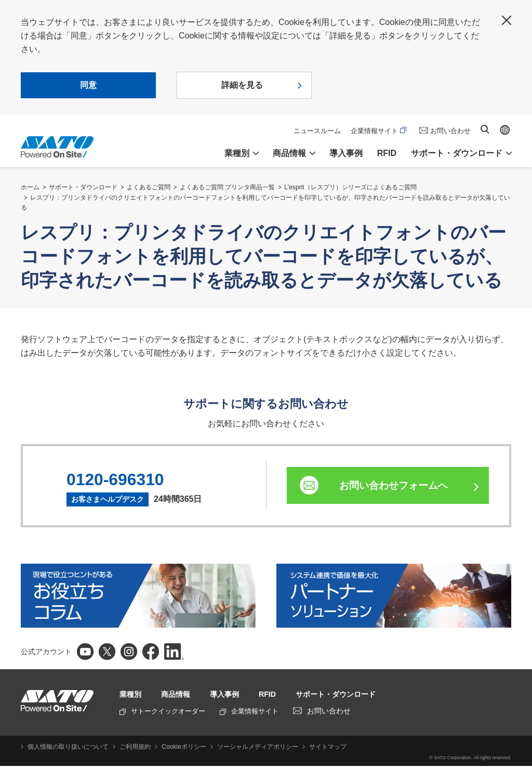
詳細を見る (242, 85)
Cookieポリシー (179, 748)
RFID (387, 153)
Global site (505, 130)
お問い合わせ (450, 131)
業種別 (132, 695)
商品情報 (181, 695)
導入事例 (346, 153)
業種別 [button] (237, 153)
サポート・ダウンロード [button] (457, 153)
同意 (88, 85)
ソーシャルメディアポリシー (251, 748)
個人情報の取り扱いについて (66, 748)
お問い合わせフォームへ (398, 486)
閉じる (507, 20)
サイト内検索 (485, 129)
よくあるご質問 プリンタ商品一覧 (227, 187)
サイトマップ (320, 748)
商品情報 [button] (289, 153)
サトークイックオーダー (162, 712)
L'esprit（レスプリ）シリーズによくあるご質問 (350, 187)
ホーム (30, 187)
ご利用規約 (132, 748)
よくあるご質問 (149, 187)
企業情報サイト (378, 131)
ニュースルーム (317, 131)
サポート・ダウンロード (83, 187)
